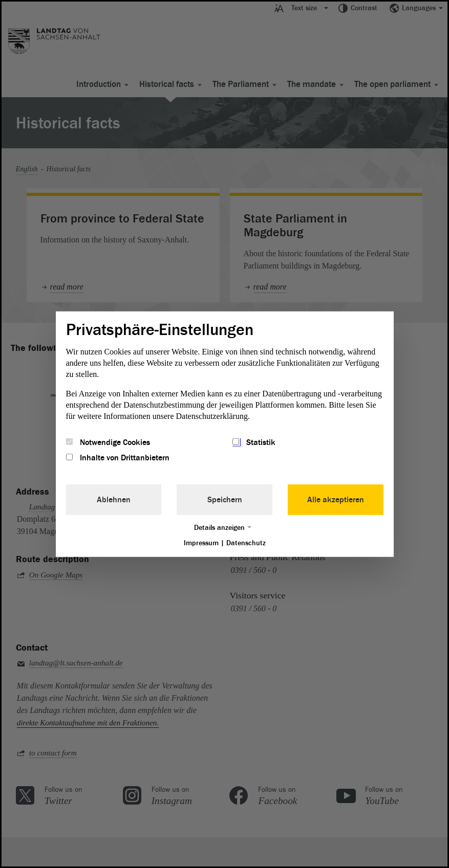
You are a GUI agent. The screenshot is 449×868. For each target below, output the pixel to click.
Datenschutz (246, 543)
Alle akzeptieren (336, 500)
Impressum (201, 543)
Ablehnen (114, 500)
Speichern (225, 500)
